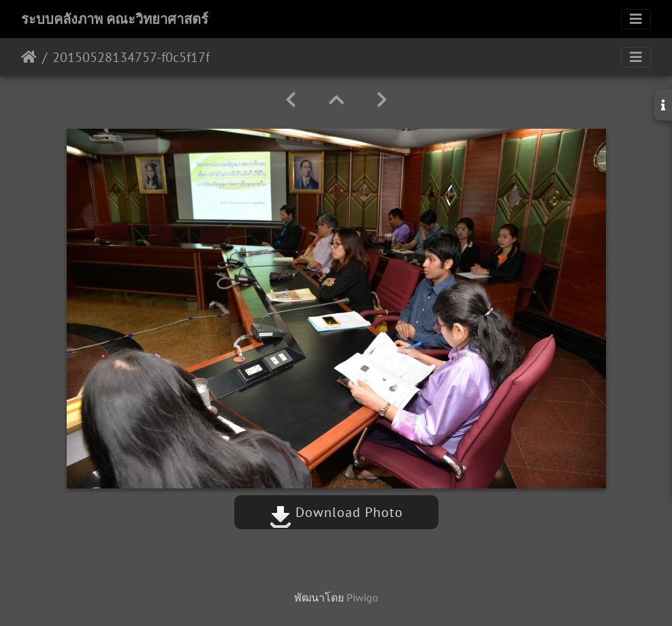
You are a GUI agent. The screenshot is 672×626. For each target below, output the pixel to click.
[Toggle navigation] (636, 19)
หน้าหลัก (29, 57)
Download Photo (336, 512)
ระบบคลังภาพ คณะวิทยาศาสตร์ (115, 19)
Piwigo (363, 597)
